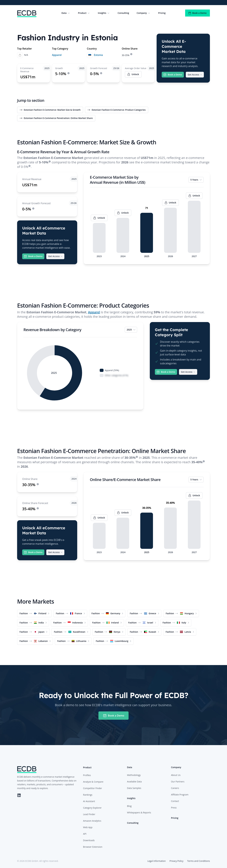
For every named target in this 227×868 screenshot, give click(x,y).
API (85, 834)
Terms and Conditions (199, 861)
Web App (88, 827)
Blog (129, 806)
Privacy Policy (176, 861)
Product (84, 13)
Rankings (88, 795)
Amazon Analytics (92, 821)
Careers (175, 788)
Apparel (57, 55)
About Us (176, 775)
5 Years (196, 180)
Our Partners (178, 782)
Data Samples (134, 788)
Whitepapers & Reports (139, 812)
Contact (175, 801)
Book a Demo (198, 13)
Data (66, 13)
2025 (131, 330)
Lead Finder (89, 814)
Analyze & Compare (93, 782)
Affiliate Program (180, 795)
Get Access (195, 75)
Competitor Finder (92, 788)
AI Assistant (89, 801)
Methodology (134, 775)
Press (174, 808)
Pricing (162, 13)
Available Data (134, 782)
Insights (104, 13)
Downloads (89, 840)
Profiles (87, 775)
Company (144, 13)
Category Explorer (92, 808)
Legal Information (157, 861)
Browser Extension (93, 847)
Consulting (123, 13)
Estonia (98, 55)
